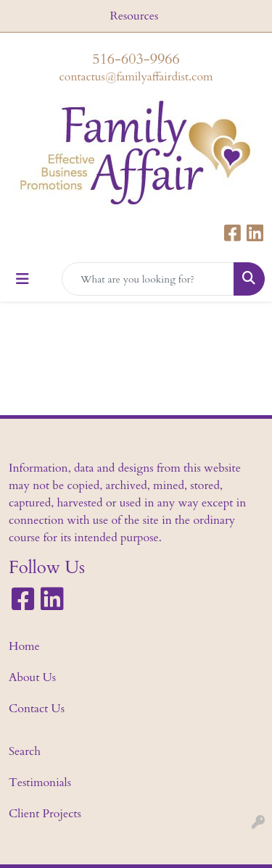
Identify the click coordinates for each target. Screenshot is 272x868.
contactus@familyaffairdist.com (136, 77)
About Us (32, 677)
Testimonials (40, 783)
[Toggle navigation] (22, 279)
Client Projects (45, 814)
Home (24, 646)
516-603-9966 (136, 59)
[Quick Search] (148, 279)
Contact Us (37, 709)
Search (25, 751)
